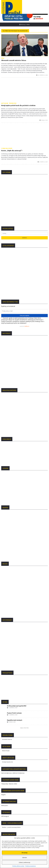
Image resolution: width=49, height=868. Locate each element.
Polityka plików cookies (18, 866)
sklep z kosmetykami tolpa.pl (10, 725)
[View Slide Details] (24, 17)
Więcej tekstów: (24, 592)
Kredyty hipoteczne (8, 626)
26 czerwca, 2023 (42, 75)
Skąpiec (3, 659)
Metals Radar (6, 615)
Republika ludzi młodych (15, 584)
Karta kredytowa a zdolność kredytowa (13, 637)
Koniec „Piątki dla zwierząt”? (12, 151)
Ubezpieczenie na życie (8, 703)
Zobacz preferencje (24, 862)
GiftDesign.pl (5, 680)
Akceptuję (25, 853)
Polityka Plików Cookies (9, 777)
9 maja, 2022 (44, 120)
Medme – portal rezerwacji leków (11, 692)
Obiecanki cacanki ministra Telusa (14, 60)
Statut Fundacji (6, 779)
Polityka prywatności (31, 866)
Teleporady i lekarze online (9, 648)
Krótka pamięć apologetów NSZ (17, 570)
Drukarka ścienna (7, 604)
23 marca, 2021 (43, 162)
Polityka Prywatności (8, 774)
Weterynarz (5, 670)
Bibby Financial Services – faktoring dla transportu (16, 714)
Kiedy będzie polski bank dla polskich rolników (18, 105)
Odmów (25, 858)
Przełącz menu (25, 25)
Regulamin (5, 782)
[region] (24, 17)
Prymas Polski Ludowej (14, 577)
